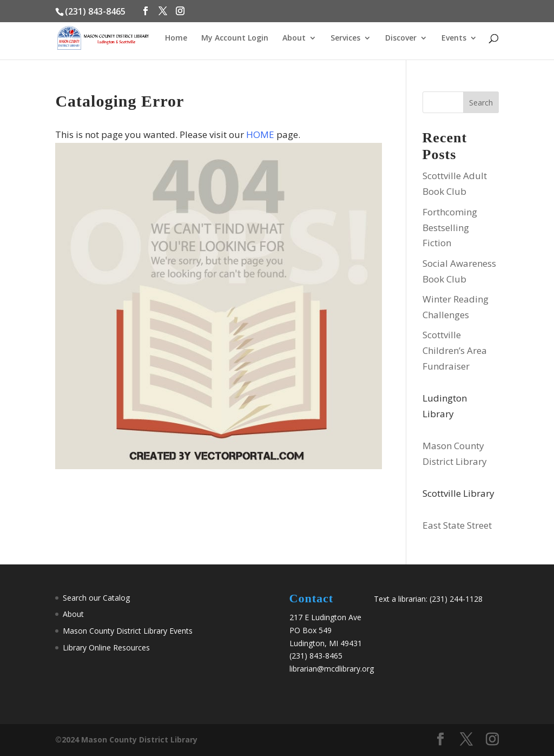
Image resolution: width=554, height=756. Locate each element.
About (294, 38)
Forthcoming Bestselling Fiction (450, 228)
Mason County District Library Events (128, 631)
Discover (401, 38)
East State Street (457, 525)
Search (481, 103)
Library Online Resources (106, 647)
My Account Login (235, 38)
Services (345, 38)
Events (454, 38)
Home (176, 38)
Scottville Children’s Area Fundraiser (455, 350)
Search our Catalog (96, 598)
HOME (260, 134)
